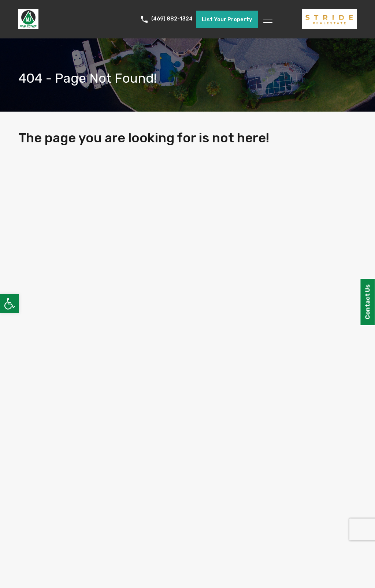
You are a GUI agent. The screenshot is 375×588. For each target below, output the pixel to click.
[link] (10, 304)
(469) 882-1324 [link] (172, 19)
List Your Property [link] (227, 19)
